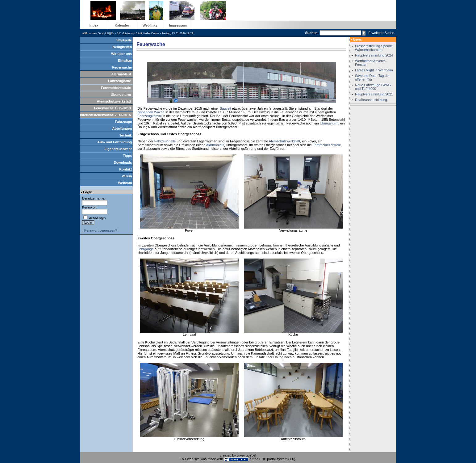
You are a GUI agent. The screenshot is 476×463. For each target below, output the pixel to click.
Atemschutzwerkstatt (114, 101)
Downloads (123, 162)
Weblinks (150, 25)
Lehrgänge (146, 249)
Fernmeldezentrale (116, 88)
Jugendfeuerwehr (118, 149)
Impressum (178, 25)
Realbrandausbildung (371, 100)
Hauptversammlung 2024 (374, 55)
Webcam (125, 183)
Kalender (122, 25)
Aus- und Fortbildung (115, 142)
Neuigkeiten (122, 47)
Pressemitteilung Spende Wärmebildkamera (374, 48)
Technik (125, 135)
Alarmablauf (121, 74)
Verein (127, 176)
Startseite (124, 40)
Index (94, 25)
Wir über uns (121, 54)
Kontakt (125, 169)
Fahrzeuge (123, 122)
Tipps (127, 156)
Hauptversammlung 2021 (374, 94)
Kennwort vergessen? (101, 230)
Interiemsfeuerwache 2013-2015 (105, 115)
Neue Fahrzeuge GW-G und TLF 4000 (373, 87)
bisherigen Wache (151, 112)
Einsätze (125, 61)
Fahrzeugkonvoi (149, 116)
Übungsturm (121, 95)
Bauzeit (225, 108)
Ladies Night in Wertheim (374, 70)
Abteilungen (122, 128)
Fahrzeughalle (119, 81)
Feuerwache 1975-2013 (113, 108)
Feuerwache (122, 67)
